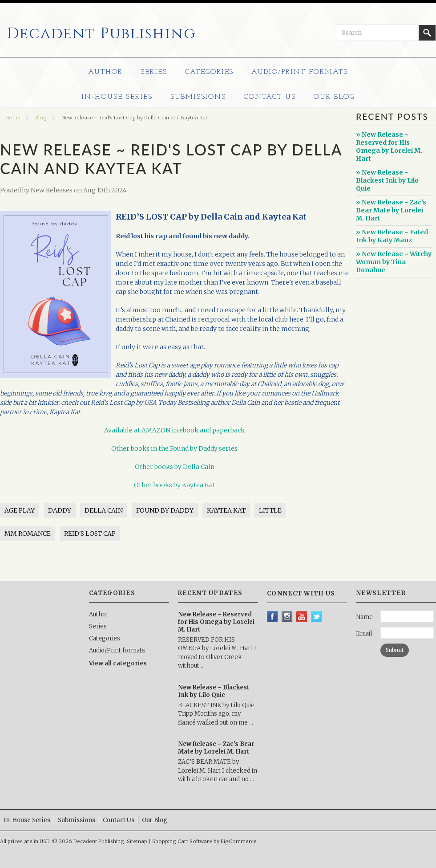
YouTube (302, 617)
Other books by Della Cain (175, 467)
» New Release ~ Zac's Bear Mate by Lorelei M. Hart (391, 210)
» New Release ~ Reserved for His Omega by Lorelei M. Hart (389, 147)
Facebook (272, 617)
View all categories (118, 663)
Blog (41, 118)
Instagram (287, 617)
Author (105, 72)
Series (154, 72)
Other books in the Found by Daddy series (174, 448)
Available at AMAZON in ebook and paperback (174, 430)
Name (364, 617)
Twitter (317, 617)
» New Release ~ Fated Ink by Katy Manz (392, 236)
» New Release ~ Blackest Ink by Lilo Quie (387, 180)
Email (364, 634)
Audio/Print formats (299, 72)
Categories (210, 72)
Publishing (101, 34)
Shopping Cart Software (182, 841)
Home (13, 118)
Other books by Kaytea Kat (175, 485)
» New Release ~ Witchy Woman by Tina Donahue (394, 262)
